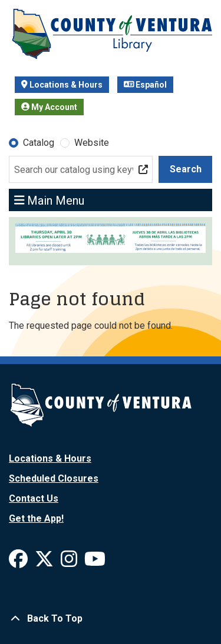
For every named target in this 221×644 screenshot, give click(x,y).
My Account (49, 107)
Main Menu (50, 200)
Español (146, 85)
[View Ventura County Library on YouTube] (95, 563)
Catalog (39, 143)
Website (92, 143)
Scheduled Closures (54, 478)
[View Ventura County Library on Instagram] (70, 563)
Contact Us (34, 498)
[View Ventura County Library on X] (45, 563)
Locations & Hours (62, 85)
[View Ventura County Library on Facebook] (19, 563)
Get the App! (36, 518)
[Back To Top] (111, 619)
